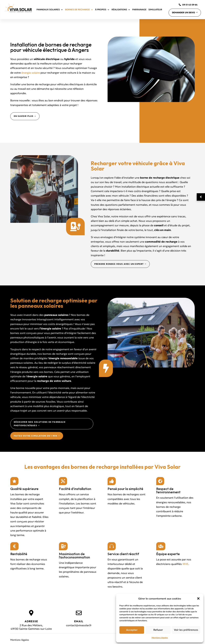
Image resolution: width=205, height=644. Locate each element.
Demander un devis (183, 13)
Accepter (132, 630)
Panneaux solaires (48, 10)
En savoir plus (24, 116)
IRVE (185, 564)
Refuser (158, 630)
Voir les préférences (186, 630)
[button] (198, 598)
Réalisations (119, 10)
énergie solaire (31, 73)
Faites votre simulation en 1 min (35, 436)
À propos (101, 10)
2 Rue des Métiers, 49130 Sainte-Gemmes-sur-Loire (31, 627)
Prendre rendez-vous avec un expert (119, 264)
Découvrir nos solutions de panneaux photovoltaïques (40, 424)
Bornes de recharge (77, 10)
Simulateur (155, 10)
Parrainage (139, 10)
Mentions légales (160, 638)
